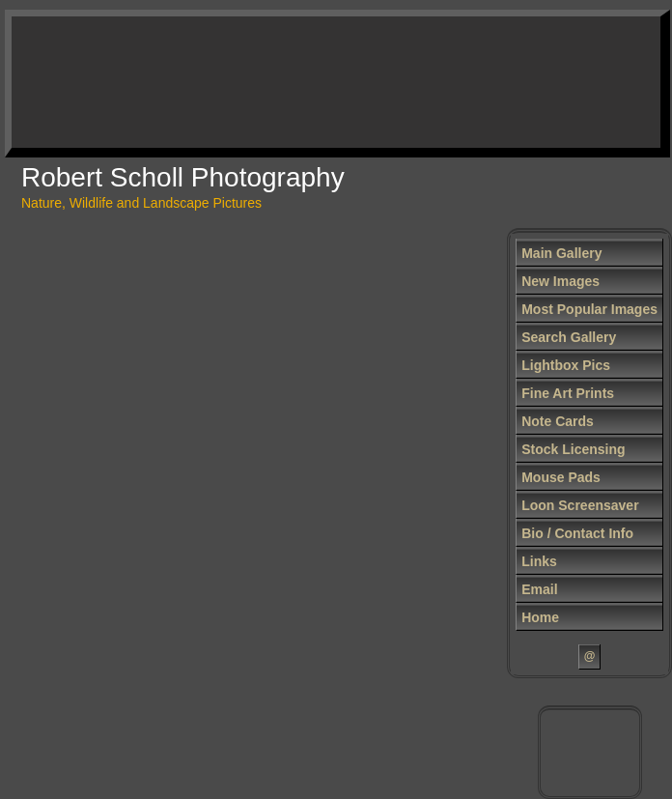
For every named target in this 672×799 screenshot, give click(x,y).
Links (539, 561)
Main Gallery (561, 253)
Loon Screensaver (580, 505)
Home (540, 617)
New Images (560, 281)
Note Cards (558, 421)
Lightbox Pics (566, 365)
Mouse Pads (561, 477)
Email (539, 589)
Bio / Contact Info (577, 533)
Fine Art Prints (568, 393)
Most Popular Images (589, 309)
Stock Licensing (573, 449)
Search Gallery (569, 337)
